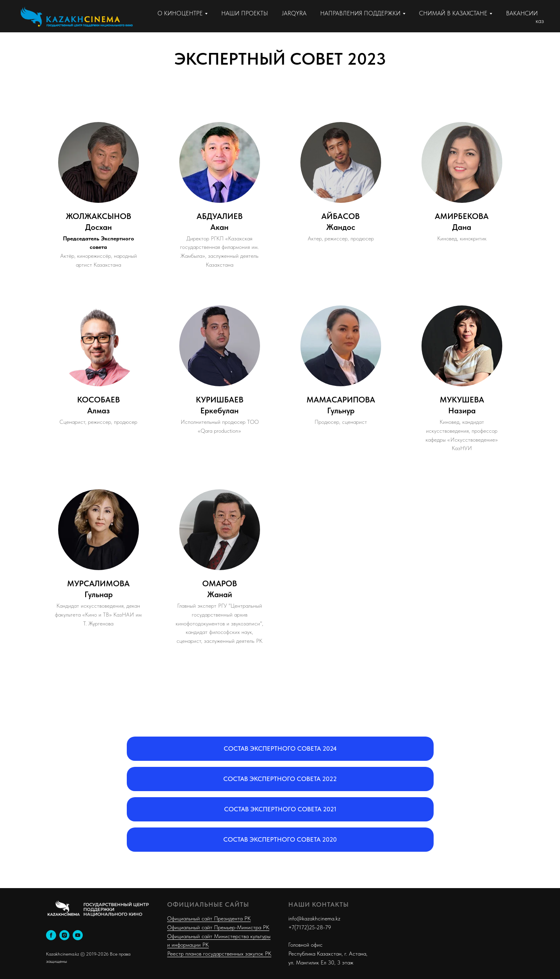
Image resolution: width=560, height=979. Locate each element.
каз (540, 21)
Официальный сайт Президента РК (209, 918)
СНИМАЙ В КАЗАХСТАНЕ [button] (453, 13)
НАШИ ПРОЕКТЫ (245, 13)
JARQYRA (294, 13)
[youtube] (78, 935)
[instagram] (64, 935)
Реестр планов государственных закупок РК (219, 954)
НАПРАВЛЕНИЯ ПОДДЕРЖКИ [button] (360, 13)
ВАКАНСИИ (522, 13)
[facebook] (51, 935)
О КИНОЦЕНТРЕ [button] (180, 13)
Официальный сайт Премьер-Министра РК (218, 927)
